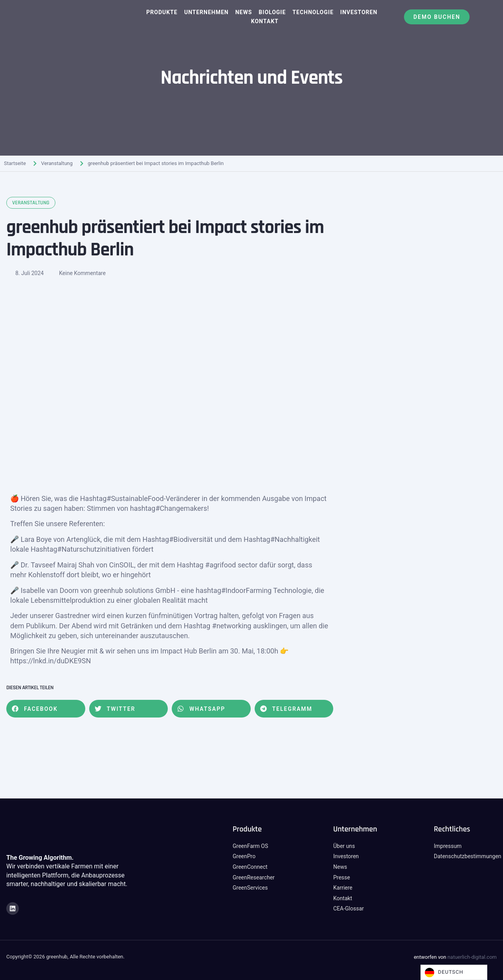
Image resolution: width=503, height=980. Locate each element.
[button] (46, 709)
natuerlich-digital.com (472, 957)
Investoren (359, 12)
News (244, 12)
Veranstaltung (57, 163)
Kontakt (265, 21)
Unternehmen (207, 12)
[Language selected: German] (454, 972)
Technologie (313, 12)
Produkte (162, 12)
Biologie (272, 12)
